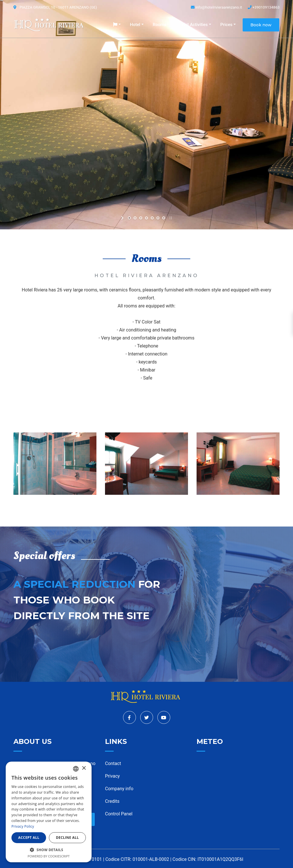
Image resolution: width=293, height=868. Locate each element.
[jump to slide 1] (129, 218)
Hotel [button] (135, 25)
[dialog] (49, 812)
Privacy (112, 776)
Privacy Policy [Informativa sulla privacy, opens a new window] (23, 826)
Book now (261, 25)
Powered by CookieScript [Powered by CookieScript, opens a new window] (49, 856)
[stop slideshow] (170, 218)
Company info (119, 789)
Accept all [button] (29, 838)
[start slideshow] (123, 218)
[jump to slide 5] (152, 218)
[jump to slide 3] (141, 218)
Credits (112, 801)
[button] (117, 25)
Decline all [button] (68, 838)
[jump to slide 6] (158, 218)
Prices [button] (226, 25)
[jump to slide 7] (164, 218)
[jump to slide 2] (135, 218)
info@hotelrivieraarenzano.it (216, 7)
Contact (113, 763)
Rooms (160, 25)
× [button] (84, 768)
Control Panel (119, 814)
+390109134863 (264, 7)
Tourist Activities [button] (192, 25)
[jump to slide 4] (146, 218)
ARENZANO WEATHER (238, 782)
